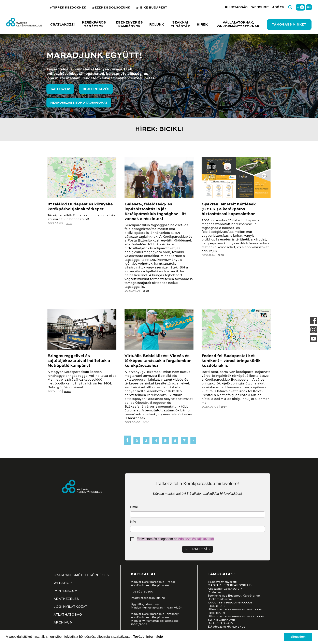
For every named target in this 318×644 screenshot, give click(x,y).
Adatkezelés (66, 599)
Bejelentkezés (96, 89)
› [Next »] (193, 441)
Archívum (63, 623)
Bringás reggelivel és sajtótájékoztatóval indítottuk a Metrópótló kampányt (79, 361)
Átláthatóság (68, 615)
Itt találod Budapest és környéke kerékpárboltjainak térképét (80, 207)
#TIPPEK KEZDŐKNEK (68, 8)
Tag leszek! (60, 89)
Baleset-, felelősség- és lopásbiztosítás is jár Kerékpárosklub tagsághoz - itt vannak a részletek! (155, 212)
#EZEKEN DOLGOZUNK (111, 8)
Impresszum (66, 591)
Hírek (202, 25)
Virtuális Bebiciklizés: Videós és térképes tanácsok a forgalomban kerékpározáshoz (158, 361)
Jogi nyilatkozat (70, 607)
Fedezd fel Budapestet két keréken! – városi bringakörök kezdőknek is (231, 361)
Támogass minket (289, 25)
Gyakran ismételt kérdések (81, 575)
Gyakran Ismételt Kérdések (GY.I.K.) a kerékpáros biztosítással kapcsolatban (229, 209)
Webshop (260, 7)
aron (69, 223)
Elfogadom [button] (298, 637)
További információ (148, 637)
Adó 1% (278, 7)
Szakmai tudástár (180, 25)
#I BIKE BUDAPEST (151, 8)
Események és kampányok (129, 25)
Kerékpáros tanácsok (94, 25)
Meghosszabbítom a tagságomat (79, 103)
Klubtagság (236, 7)
